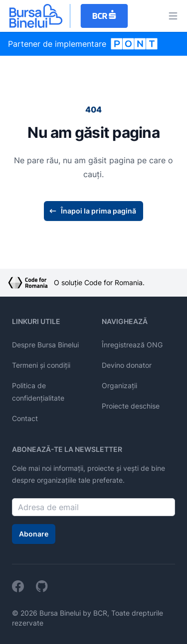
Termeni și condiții (41, 365)
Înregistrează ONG (132, 345)
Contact (25, 418)
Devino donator (127, 365)
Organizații (119, 385)
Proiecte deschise (131, 406)
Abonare (34, 534)
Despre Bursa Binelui (45, 345)
